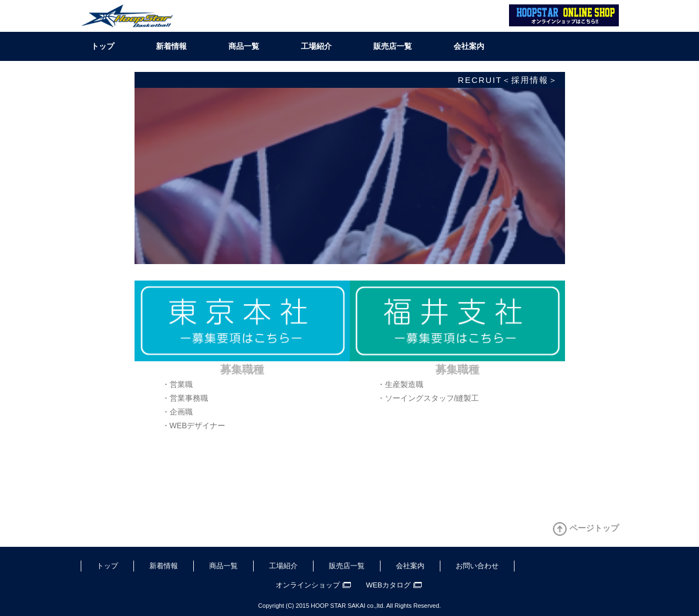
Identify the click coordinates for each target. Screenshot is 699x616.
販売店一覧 (393, 46)
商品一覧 (244, 46)
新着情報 (171, 46)
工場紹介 (316, 46)
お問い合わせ (477, 566)
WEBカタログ (389, 585)
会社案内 (469, 46)
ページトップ (594, 528)
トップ (103, 46)
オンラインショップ (308, 585)
